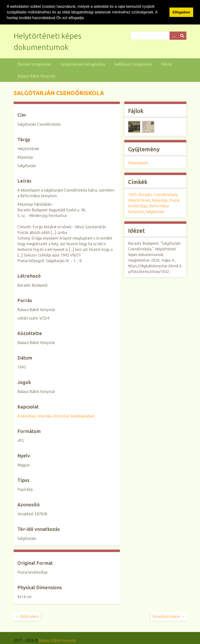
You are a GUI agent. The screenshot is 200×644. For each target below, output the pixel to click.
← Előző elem (27, 616)
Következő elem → (169, 616)
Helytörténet (139, 200)
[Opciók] (174, 35)
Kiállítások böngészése (133, 64)
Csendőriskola (165, 194)
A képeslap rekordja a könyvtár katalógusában (56, 416)
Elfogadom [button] (181, 12)
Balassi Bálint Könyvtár (37, 76)
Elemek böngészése (34, 64)
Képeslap (160, 200)
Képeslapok (138, 163)
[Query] (159, 35)
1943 (132, 194)
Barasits (145, 194)
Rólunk (167, 64)
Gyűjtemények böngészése (83, 64)
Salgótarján (155, 211)
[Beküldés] (182, 35)
